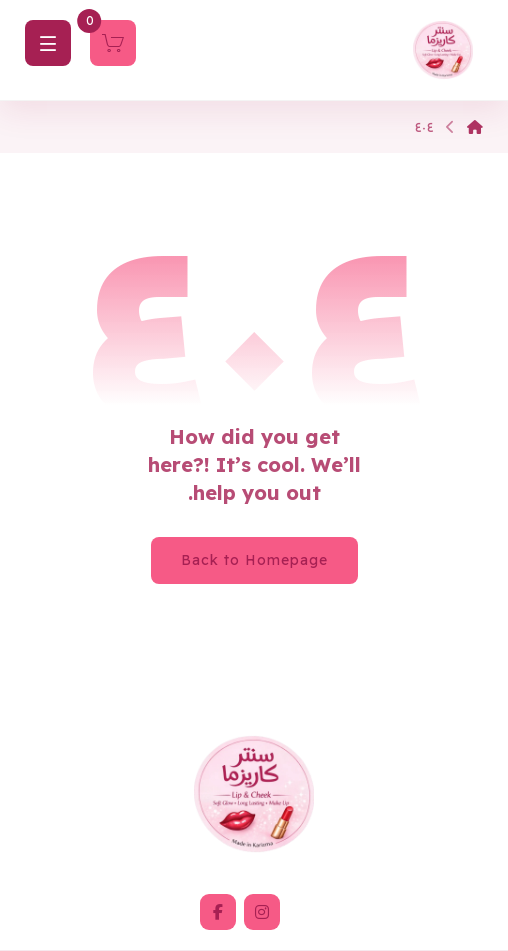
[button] (262, 912)
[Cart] (113, 41)
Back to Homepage (254, 560)
